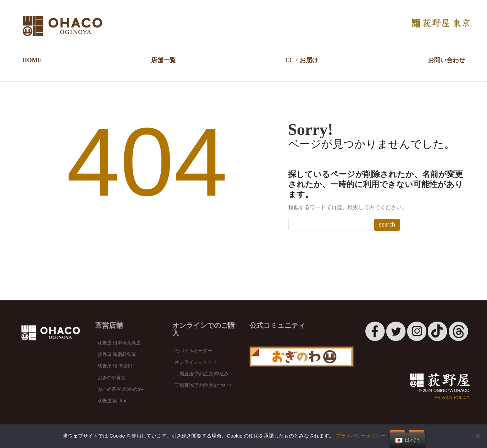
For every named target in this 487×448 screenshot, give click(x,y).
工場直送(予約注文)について (204, 385)
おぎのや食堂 (112, 378)
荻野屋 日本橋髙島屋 (119, 343)
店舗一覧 (161, 63)
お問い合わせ (446, 60)
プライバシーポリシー (361, 436)
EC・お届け (302, 60)
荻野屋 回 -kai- (113, 401)
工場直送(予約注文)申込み (202, 374)
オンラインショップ (196, 362)
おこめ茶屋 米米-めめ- (121, 389)
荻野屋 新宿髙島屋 (117, 354)
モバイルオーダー (193, 351)
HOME (32, 60)
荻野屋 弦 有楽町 (115, 366)
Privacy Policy (452, 397)
